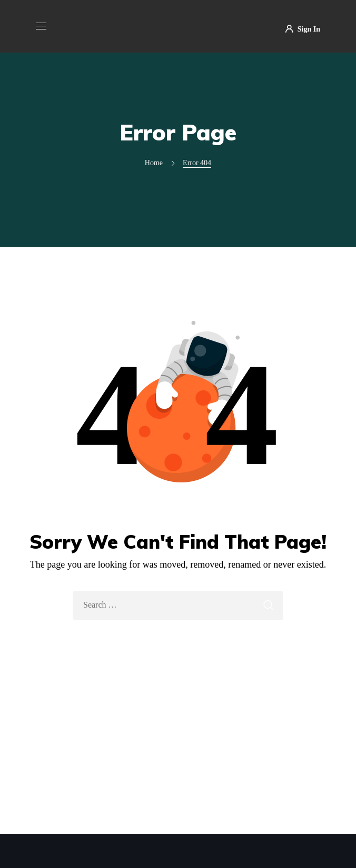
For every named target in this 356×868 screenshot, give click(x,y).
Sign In (303, 29)
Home (154, 163)
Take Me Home (178, 643)
